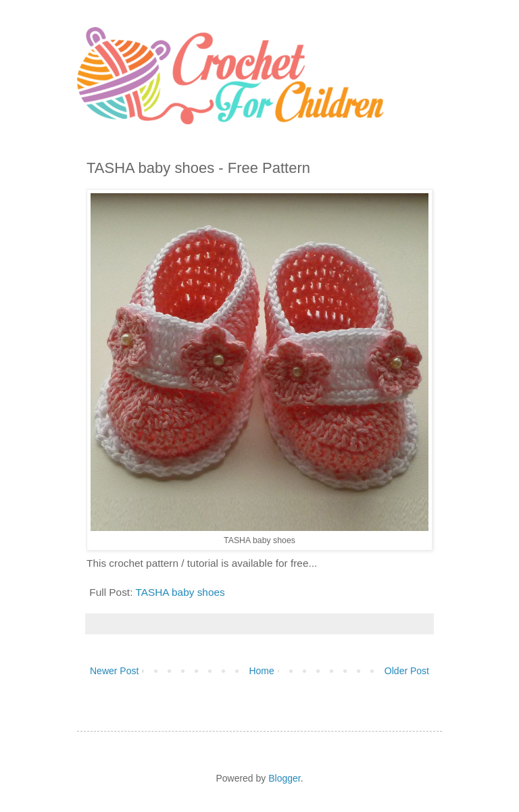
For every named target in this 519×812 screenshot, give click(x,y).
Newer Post (114, 671)
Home (261, 671)
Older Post (407, 671)
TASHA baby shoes (180, 592)
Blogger (284, 778)
